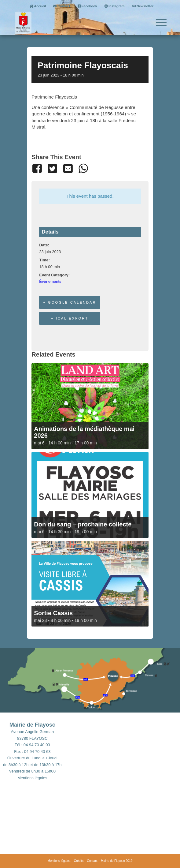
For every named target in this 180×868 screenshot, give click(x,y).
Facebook (87, 6)
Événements (50, 281)
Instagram (115, 6)
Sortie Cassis (53, 613)
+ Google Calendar (70, 302)
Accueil (38, 6)
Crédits (79, 861)
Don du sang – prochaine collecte (83, 524)
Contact (62, 6)
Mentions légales (32, 778)
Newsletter (143, 6)
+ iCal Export (70, 318)
